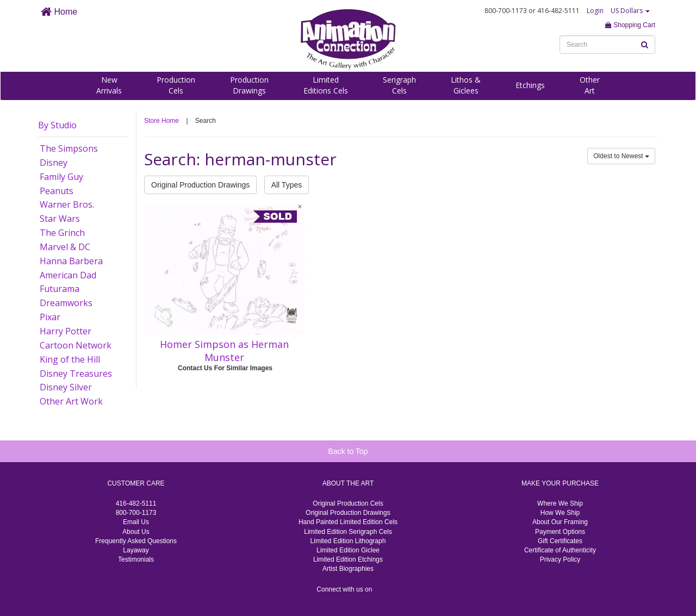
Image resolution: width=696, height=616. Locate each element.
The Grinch (62, 233)
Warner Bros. (67, 204)
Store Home (161, 121)
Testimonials (136, 559)
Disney (54, 163)
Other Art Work (71, 401)
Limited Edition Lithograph (348, 541)
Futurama (60, 289)
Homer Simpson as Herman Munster (224, 351)
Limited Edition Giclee (348, 550)
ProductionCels (176, 85)
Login (595, 11)
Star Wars (60, 219)
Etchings (530, 85)
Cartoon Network (76, 345)
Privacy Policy (560, 559)
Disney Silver (66, 387)
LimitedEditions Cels (326, 85)
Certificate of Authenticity (560, 550)
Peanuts (57, 191)
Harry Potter (66, 331)
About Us (136, 532)
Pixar (50, 317)
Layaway (136, 550)
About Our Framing (560, 522)
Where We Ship (560, 503)
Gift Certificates (560, 541)
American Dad (68, 275)
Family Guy (61, 177)
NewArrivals (109, 85)
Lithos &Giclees (466, 85)
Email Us (136, 522)
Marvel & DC (65, 247)
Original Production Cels (348, 503)
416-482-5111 (136, 503)
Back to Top (348, 451)
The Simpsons (69, 148)
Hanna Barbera (71, 261)
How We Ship (560, 513)
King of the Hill (70, 359)
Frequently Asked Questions (136, 541)
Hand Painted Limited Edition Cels (348, 522)
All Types (287, 185)
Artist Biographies (348, 569)
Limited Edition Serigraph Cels (348, 532)
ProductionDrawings (249, 85)
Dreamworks (66, 303)
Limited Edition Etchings (348, 559)
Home (59, 12)
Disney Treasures (76, 374)
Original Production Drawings (200, 185)
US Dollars (630, 11)
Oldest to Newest (621, 156)
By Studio (57, 125)
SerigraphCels (399, 85)
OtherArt (590, 85)
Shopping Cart (630, 25)
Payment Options (560, 532)
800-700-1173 (136, 513)
